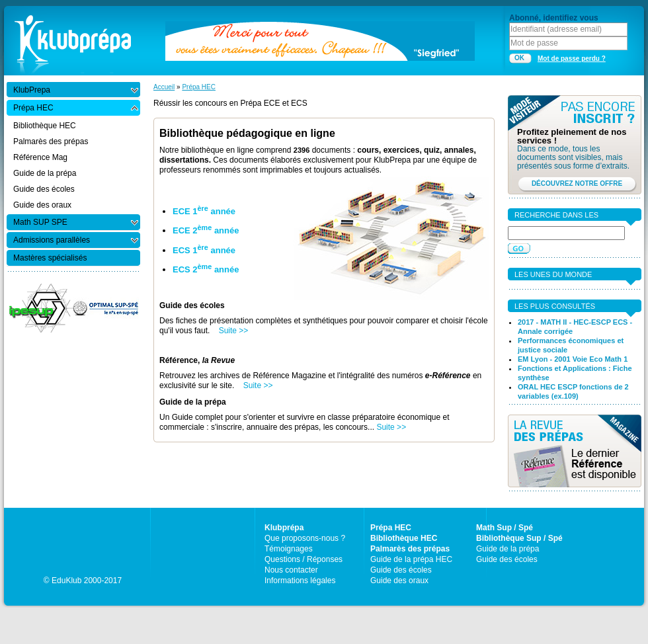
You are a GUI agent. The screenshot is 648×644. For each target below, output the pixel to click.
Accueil (164, 87)
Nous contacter (291, 570)
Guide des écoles (401, 570)
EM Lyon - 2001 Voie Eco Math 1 (573, 359)
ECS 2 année (206, 269)
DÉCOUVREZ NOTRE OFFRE (577, 183)
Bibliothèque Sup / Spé (519, 538)
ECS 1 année (204, 250)
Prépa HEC (199, 87)
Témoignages (289, 549)
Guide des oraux (399, 581)
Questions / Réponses (304, 559)
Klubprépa (284, 528)
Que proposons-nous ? (305, 538)
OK (519, 58)
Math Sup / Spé (505, 528)
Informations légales (300, 581)
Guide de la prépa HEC (411, 559)
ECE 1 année (204, 211)
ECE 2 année (206, 230)
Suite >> (234, 331)
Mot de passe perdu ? (572, 59)
